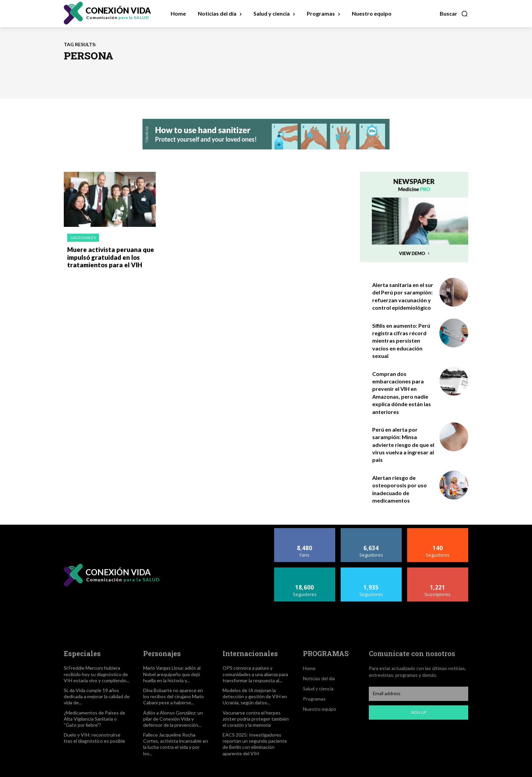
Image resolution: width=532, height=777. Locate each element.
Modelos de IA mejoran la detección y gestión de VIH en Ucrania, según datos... (255, 696)
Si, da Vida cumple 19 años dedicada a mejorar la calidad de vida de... (97, 696)
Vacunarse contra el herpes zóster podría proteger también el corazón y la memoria (256, 719)
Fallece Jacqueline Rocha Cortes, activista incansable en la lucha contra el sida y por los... (176, 744)
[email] (419, 694)
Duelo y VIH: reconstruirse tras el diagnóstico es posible (94, 738)
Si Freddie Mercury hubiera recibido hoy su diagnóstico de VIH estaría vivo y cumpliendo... (97, 674)
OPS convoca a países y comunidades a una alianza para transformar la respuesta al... (255, 674)
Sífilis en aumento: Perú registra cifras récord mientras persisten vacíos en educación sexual (401, 341)
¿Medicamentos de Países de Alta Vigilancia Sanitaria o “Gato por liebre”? (94, 719)
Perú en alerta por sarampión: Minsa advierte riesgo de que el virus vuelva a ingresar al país (403, 445)
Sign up (419, 712)
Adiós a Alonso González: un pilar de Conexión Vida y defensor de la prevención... (173, 719)
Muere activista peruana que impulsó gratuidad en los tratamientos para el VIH (108, 257)
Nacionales (83, 238)
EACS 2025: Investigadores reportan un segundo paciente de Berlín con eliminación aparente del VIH (255, 744)
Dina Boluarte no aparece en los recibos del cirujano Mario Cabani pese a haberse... (174, 696)
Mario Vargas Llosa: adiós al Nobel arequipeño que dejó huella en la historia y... (172, 674)
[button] (454, 14)
